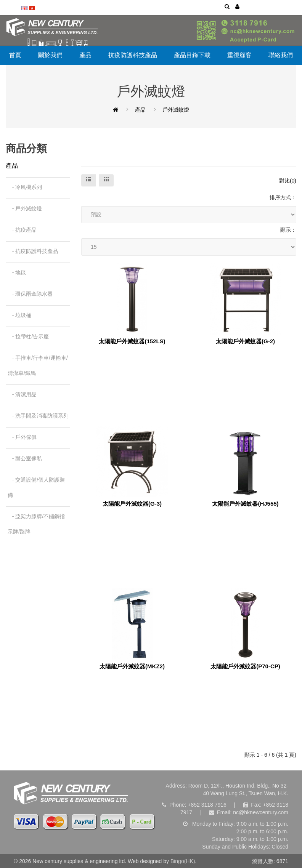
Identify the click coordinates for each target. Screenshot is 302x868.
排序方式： (283, 197)
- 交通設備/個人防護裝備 (36, 487)
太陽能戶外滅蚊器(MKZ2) (132, 666)
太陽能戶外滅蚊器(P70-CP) (245, 666)
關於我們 (50, 55)
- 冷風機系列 (25, 187)
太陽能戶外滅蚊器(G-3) (132, 504)
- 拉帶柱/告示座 (28, 336)
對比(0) (288, 181)
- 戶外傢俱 (22, 437)
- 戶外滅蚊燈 (25, 208)
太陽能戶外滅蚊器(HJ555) (245, 504)
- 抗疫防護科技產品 (33, 251)
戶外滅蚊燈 (176, 110)
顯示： (288, 230)
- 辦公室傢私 (25, 458)
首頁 (15, 55)
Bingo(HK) (183, 861)
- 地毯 (17, 272)
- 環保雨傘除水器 (30, 294)
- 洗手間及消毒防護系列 (38, 416)
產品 (85, 55)
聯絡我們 (281, 55)
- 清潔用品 (22, 394)
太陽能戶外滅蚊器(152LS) (132, 341)
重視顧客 (239, 55)
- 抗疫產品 (22, 230)
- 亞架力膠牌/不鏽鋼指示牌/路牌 (36, 524)
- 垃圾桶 (19, 315)
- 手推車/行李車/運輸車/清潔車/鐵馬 (38, 365)
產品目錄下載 (192, 55)
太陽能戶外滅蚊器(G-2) (245, 341)
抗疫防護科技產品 (133, 55)
